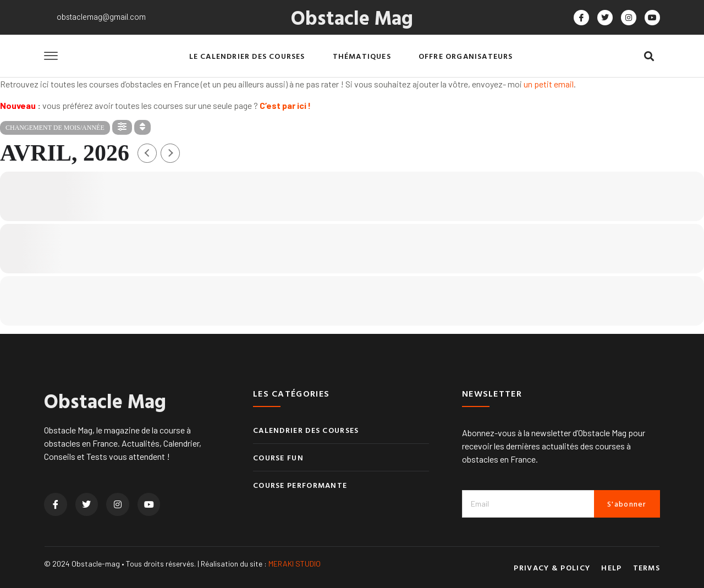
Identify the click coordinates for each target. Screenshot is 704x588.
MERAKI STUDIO (295, 564)
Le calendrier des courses (247, 56)
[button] (649, 56)
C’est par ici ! (285, 105)
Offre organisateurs (466, 56)
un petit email (549, 84)
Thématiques (362, 56)
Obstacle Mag (352, 17)
